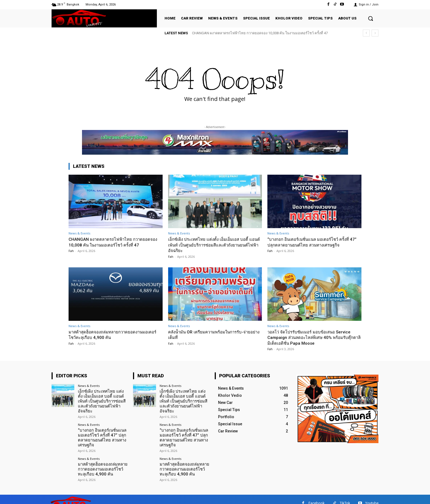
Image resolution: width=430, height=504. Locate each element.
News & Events (79, 233)
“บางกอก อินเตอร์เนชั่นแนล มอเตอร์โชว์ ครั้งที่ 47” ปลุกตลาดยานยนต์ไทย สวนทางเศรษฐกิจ (314, 242)
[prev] (366, 33)
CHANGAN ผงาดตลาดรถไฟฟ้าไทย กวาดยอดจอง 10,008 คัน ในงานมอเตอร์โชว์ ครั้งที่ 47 (260, 33)
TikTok (345, 496)
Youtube (372, 496)
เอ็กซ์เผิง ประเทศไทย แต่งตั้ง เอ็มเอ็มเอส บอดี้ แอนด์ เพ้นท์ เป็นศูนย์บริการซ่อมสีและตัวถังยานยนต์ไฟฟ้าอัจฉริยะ (213, 245)
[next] (375, 33)
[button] (370, 18)
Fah (71, 251)
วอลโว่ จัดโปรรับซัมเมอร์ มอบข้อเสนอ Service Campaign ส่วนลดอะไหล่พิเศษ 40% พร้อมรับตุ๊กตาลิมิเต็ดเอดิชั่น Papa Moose (314, 337)
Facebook (317, 496)
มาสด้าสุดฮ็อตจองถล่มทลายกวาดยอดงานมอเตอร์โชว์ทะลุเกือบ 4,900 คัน (111, 335)
